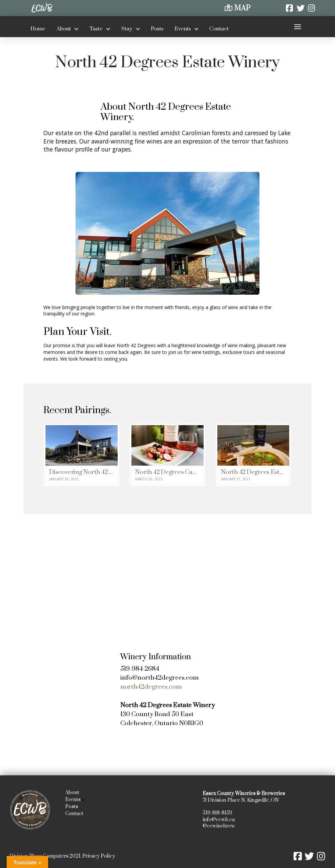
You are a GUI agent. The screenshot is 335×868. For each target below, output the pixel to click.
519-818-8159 (217, 813)
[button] (297, 27)
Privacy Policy (99, 856)
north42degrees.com (151, 687)
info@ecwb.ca (219, 820)
